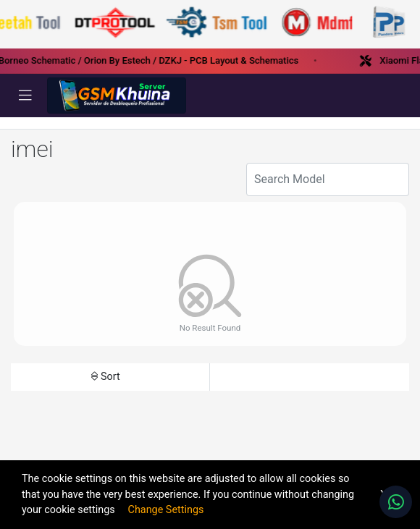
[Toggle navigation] (25, 96)
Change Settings (166, 510)
